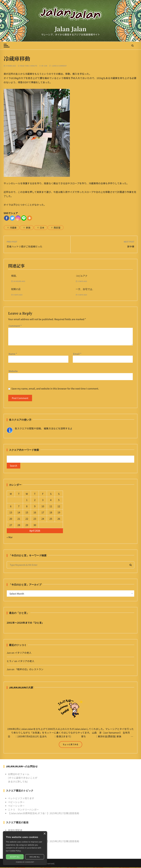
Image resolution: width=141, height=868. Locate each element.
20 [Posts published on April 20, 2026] (11, 519)
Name (13, 354)
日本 (42, 228)
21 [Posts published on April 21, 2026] (19, 519)
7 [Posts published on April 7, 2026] (19, 507)
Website (13, 371)
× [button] (44, 834)
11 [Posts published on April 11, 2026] (51, 507)
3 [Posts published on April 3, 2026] (43, 501)
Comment (15, 326)
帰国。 (15, 276)
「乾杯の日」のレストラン (29, 670)
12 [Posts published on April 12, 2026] (59, 507)
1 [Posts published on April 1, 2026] (27, 501)
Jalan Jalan (71, 29)
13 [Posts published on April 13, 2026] (11, 513)
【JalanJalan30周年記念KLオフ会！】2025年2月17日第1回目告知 (44, 814)
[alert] (25, 848)
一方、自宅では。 (85, 289)
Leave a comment (59, 66)
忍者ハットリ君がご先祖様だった (25, 246)
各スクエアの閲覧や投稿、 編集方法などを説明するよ (44, 428)
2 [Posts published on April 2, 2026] (35, 501)
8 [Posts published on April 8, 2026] (27, 507)
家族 (28, 228)
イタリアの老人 (23, 653)
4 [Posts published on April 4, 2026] (51, 501)
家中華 (131, 246)
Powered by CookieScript (25, 862)
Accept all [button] (15, 857)
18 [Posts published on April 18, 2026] (51, 513)
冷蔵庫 (13, 228)
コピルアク (82, 276)
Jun (46, 66)
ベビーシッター (16, 803)
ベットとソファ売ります (21, 799)
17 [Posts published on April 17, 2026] (43, 513)
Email (77, 354)
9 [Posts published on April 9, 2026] (35, 507)
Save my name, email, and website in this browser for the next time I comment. (55, 389)
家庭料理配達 (15, 831)
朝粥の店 (16, 289)
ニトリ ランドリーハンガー (24, 810)
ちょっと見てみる (70, 745)
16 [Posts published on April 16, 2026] (35, 513)
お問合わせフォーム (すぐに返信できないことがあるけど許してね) (23, 778)
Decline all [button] (35, 857)
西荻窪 (57, 228)
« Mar (10, 538)
